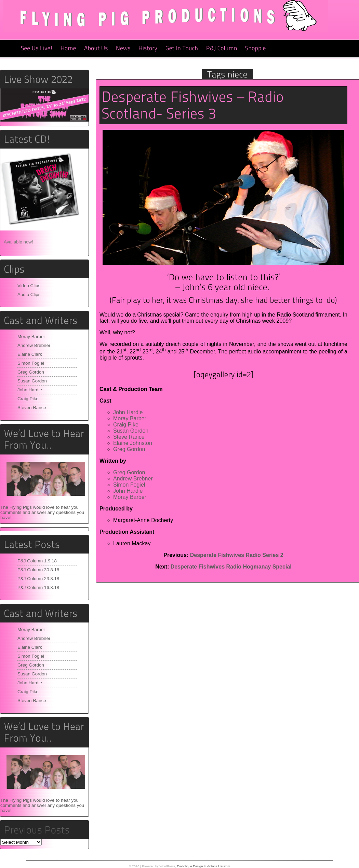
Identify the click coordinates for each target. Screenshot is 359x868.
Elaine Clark (30, 354)
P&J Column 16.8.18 (38, 587)
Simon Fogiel (31, 363)
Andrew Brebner (34, 345)
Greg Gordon (31, 372)
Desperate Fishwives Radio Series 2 (237, 555)
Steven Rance (32, 408)
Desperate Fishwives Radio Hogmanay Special (231, 567)
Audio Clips (29, 295)
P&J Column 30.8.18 (38, 570)
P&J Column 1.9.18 (37, 561)
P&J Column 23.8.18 (38, 579)
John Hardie (30, 390)
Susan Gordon (32, 381)
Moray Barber (31, 337)
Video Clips (29, 286)
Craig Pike (28, 399)
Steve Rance (129, 437)
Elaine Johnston (133, 443)
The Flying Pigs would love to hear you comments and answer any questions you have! (42, 512)
